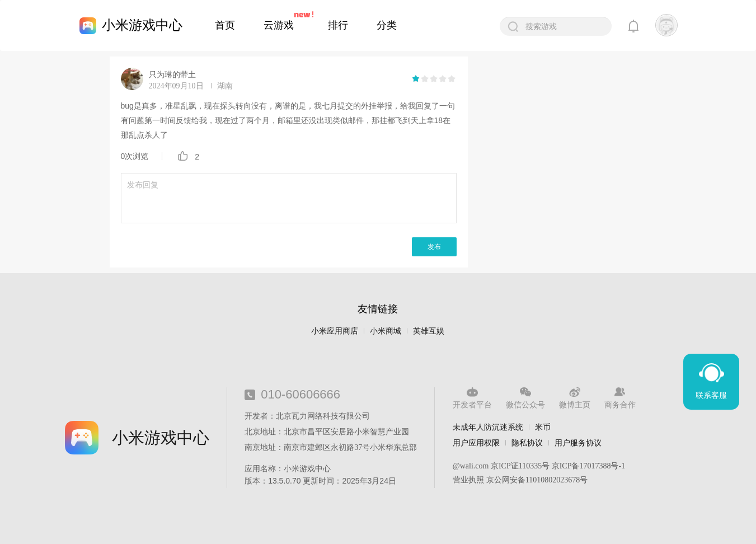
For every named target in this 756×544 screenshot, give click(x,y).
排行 (338, 25)
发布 (434, 247)
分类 (387, 25)
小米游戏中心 (142, 25)
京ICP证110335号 (520, 466)
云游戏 (279, 25)
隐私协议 (527, 443)
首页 (225, 25)
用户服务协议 (578, 443)
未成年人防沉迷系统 (488, 427)
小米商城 (386, 331)
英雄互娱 (429, 331)
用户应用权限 (476, 443)
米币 (543, 427)
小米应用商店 (335, 331)
